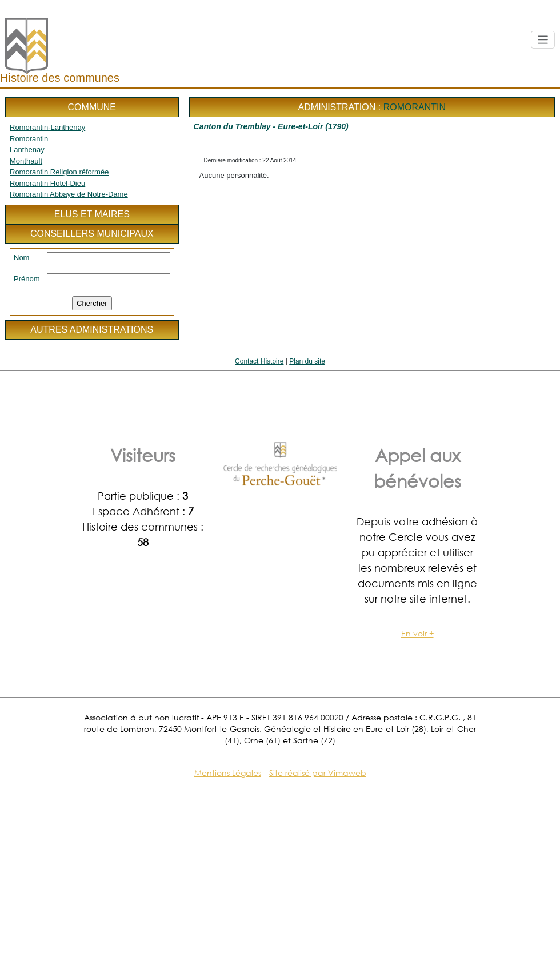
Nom (21, 258)
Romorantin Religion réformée (59, 172)
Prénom (27, 279)
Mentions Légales (228, 773)
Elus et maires (92, 214)
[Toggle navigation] (543, 40)
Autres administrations (92, 330)
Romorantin (29, 139)
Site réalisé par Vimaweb (318, 773)
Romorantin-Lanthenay (47, 127)
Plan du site (307, 361)
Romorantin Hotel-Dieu (47, 183)
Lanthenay (27, 150)
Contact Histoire (259, 361)
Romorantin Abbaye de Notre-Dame (69, 194)
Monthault (26, 161)
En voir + (417, 633)
